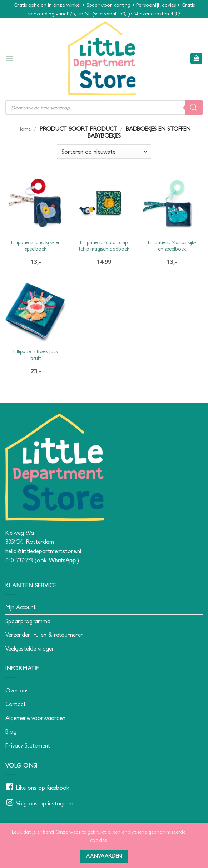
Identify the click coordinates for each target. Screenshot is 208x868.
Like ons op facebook (43, 788)
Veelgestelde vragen (30, 648)
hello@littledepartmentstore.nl (43, 551)
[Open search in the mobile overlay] (104, 108)
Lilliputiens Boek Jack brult (36, 355)
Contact (16, 704)
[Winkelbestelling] (104, 152)
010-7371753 (19, 560)
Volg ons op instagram (45, 803)
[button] (10, 58)
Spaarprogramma (28, 621)
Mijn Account (21, 607)
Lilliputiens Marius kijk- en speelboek (172, 246)
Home (24, 129)
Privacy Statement (28, 745)
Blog (11, 731)
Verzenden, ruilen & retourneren (44, 635)
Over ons (17, 690)
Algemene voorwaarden (35, 718)
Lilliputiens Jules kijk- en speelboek (36, 246)
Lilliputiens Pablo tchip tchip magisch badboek (104, 246)
